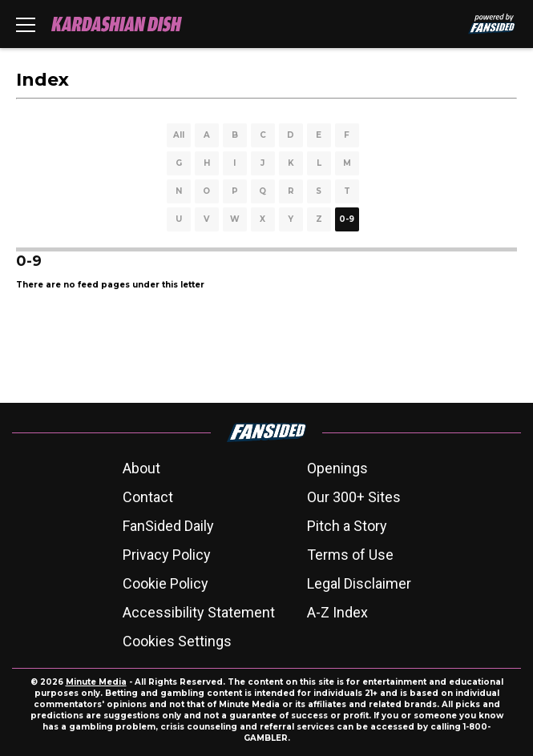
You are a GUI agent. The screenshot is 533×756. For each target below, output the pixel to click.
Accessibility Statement (199, 612)
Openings (337, 468)
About (141, 468)
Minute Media (96, 682)
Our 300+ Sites (354, 497)
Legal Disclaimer (359, 583)
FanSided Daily (168, 526)
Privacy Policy (167, 555)
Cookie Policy (166, 583)
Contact (148, 497)
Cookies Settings (177, 641)
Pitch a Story (347, 526)
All (179, 135)
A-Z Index (337, 612)
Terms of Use (350, 555)
